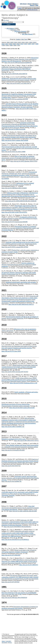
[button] (9, 24)
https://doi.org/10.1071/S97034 (10, 582)
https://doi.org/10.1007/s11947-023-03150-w (14, 212)
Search (32, 5)
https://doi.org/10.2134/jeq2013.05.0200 (13, 450)
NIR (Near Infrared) (27, 34)
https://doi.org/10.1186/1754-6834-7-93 (13, 427)
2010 (26, 44)
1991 (15, 45)
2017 (7, 44)
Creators (18, 39)
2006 (37, 44)
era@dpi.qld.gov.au (32, 10)
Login (20, 8)
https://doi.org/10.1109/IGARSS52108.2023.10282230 (21, 201)
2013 (22, 44)
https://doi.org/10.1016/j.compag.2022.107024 (15, 247)
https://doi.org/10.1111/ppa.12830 (11, 351)
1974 (19, 45)
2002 (7, 45)
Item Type (24, 39)
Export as (4, 22)
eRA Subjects (10, 28)
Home (3, 641)
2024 (16, 42)
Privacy (10, 643)
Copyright (8, 641)
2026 (8, 42)
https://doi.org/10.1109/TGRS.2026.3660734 (14, 74)
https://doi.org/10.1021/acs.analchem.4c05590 (15, 99)
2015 (14, 44)
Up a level (5, 20)
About (30, 4)
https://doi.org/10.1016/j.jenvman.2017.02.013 (15, 372)
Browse (35, 4)
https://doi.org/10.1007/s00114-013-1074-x (26, 440)
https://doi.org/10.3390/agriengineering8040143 (18, 63)
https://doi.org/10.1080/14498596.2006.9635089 (23, 511)
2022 (23, 42)
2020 (31, 42)
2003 (4, 45)
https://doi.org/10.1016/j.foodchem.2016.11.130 (23, 383)
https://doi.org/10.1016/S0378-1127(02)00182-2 (15, 539)
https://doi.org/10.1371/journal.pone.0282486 (15, 222)
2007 (33, 44)
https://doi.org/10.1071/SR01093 (11, 555)
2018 (3, 44)
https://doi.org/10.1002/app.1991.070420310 (14, 598)
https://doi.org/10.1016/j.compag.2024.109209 (15, 140)
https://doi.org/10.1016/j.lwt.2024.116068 (13, 152)
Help (37, 5)
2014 (18, 44)
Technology (14, 30)
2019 (34, 42)
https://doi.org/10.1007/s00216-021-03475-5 (21, 304)
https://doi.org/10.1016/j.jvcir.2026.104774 (19, 83)
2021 (27, 42)
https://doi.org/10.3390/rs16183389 (15, 129)
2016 (10, 44)
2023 (19, 42)
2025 (12, 42)
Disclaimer (4, 643)
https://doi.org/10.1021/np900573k (11, 481)
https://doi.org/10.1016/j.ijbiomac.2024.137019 (24, 161)
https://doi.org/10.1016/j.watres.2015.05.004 (22, 408)
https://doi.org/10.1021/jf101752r (11, 466)
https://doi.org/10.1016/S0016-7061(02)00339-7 (17, 527)
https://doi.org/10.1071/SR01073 (29, 565)
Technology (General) (20, 31)
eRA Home (23, 4)
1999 (11, 45)
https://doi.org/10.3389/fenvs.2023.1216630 (14, 188)
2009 (29, 44)
